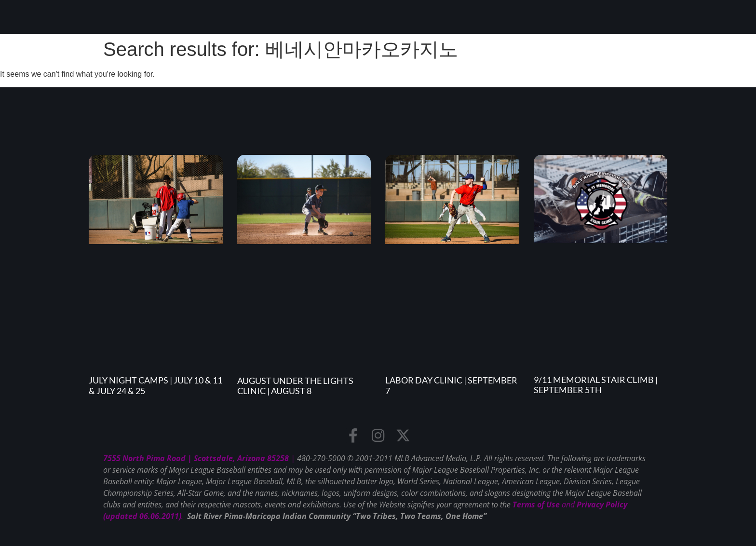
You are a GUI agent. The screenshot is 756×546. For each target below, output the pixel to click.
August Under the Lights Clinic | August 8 (295, 386)
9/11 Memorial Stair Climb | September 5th (596, 385)
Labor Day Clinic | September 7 (451, 385)
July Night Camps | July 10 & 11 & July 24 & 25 (155, 385)
